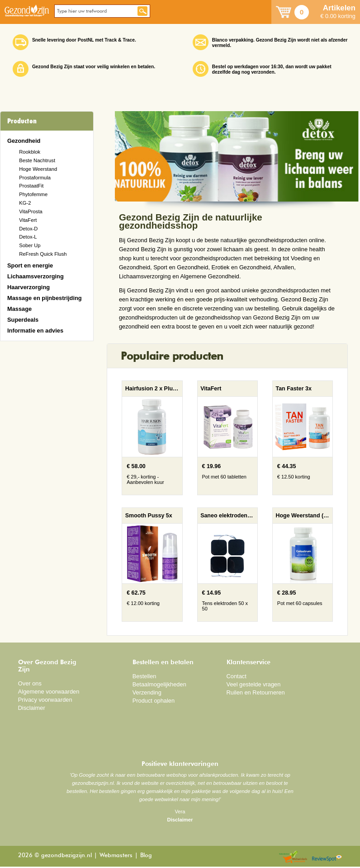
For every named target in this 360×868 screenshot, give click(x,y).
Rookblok (30, 152)
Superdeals (23, 320)
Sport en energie (30, 265)
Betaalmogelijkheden (159, 684)
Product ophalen (154, 701)
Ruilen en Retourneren (256, 692)
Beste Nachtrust (37, 160)
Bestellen (144, 676)
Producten (22, 121)
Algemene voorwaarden (49, 692)
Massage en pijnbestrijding (45, 298)
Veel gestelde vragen (254, 684)
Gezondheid (24, 141)
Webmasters (116, 856)
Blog (146, 856)
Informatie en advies (35, 331)
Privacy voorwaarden (45, 700)
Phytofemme (33, 194)
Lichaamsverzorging (36, 276)
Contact (237, 676)
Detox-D (28, 229)
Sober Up (30, 245)
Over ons (30, 683)
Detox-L (28, 237)
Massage (19, 309)
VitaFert (28, 220)
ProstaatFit (31, 186)
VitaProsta (31, 211)
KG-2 (25, 203)
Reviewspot (327, 857)
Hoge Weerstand (38, 169)
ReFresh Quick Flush (43, 254)
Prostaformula (35, 178)
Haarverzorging (28, 287)
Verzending (147, 692)
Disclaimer (32, 708)
